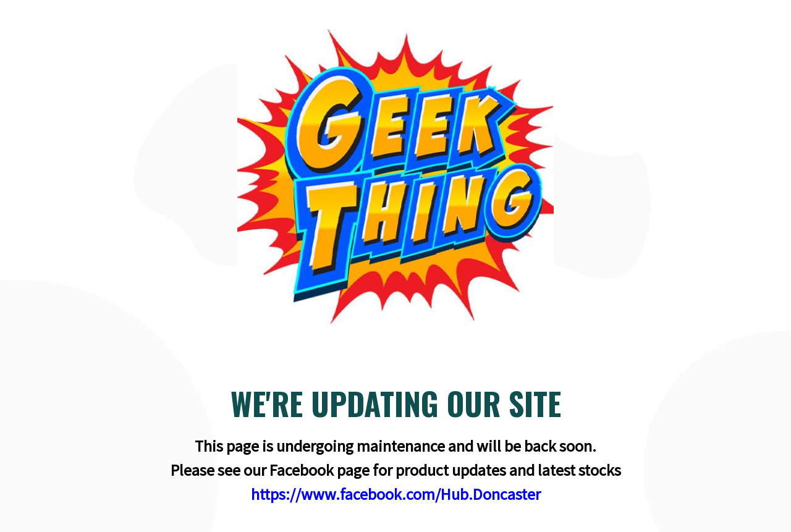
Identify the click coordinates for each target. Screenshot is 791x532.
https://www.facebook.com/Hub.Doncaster (396, 494)
